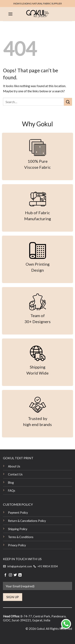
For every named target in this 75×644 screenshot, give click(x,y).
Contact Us (15, 474)
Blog (11, 483)
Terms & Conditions (21, 537)
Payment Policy (18, 513)
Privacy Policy (17, 545)
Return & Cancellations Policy (27, 521)
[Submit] (68, 102)
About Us (14, 466)
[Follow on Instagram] (10, 575)
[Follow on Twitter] (15, 575)
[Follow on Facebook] (5, 575)
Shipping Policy (18, 529)
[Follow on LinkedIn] (20, 575)
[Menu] (10, 14)
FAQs (12, 491)
